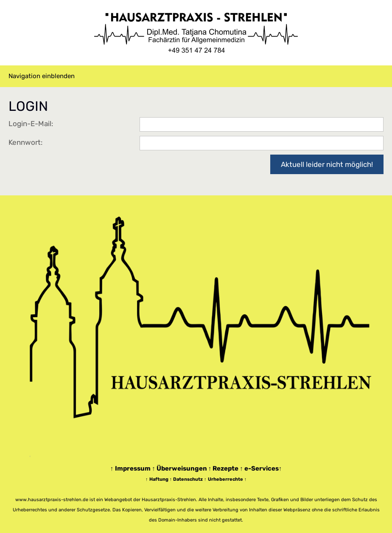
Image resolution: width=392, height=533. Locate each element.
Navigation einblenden (42, 76)
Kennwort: (25, 142)
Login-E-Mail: (31, 124)
